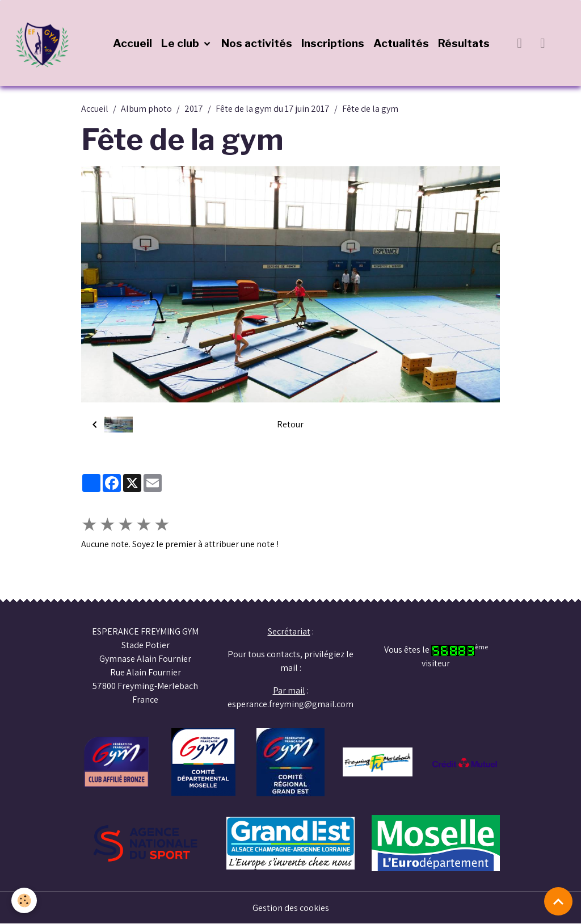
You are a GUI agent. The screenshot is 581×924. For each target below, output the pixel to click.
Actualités (401, 43)
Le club (181, 43)
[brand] (45, 43)
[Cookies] (24, 900)
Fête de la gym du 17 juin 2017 (273, 109)
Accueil (132, 43)
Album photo (146, 109)
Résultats (464, 43)
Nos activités (257, 43)
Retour (290, 424)
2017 (194, 109)
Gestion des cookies (291, 908)
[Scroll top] (558, 901)
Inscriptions (333, 43)
